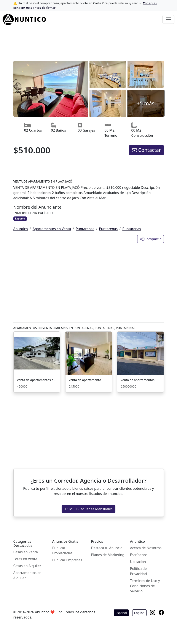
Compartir (151, 239)
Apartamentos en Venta (52, 229)
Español (121, 613)
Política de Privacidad (139, 571)
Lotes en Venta (25, 559)
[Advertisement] (89, 45)
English (139, 613)
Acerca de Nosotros (146, 548)
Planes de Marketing (108, 555)
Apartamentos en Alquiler (27, 575)
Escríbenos (139, 555)
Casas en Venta (26, 552)
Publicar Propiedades (62, 550)
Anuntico (21, 229)
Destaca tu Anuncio (107, 548)
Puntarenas (85, 229)
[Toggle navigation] (168, 19)
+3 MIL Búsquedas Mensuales (88, 509)
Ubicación (138, 562)
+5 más (146, 103)
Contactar (146, 150)
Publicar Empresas (67, 560)
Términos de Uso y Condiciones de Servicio (145, 586)
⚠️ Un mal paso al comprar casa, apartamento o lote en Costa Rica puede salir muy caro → (85, 5)
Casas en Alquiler (27, 566)
